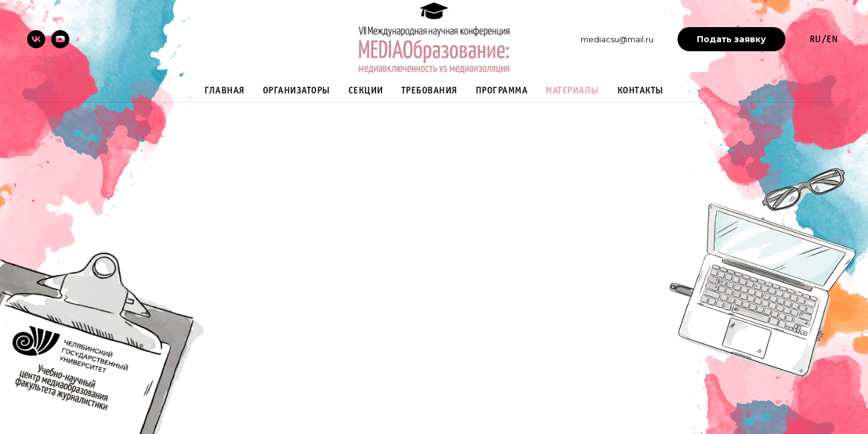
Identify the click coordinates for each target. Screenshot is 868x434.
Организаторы (297, 91)
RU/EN (824, 39)
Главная (225, 91)
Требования (429, 91)
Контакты (640, 91)
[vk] (36, 39)
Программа (502, 91)
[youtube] (60, 39)
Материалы (572, 91)
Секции (366, 91)
